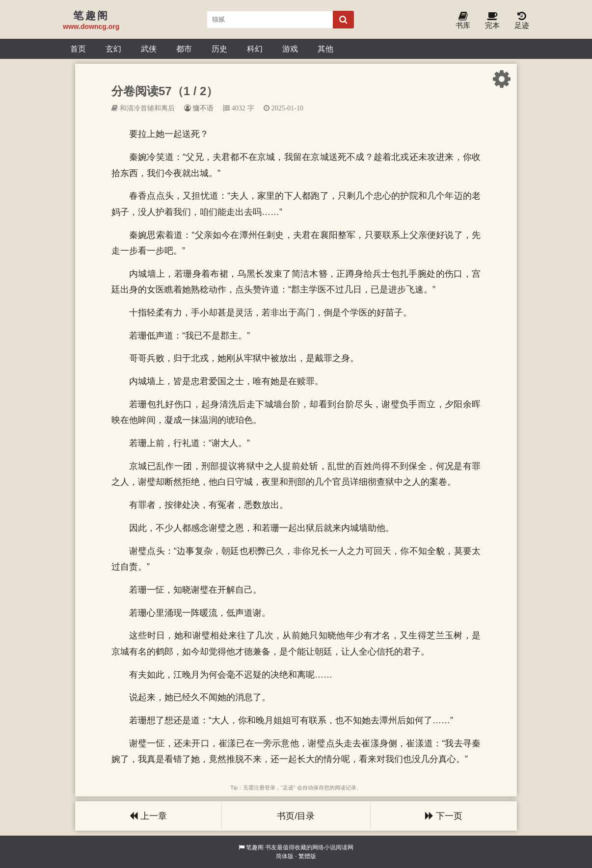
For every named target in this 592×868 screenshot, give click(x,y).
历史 (219, 49)
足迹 (522, 21)
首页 (78, 49)
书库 (463, 21)
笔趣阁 (255, 847)
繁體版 (307, 856)
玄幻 (113, 49)
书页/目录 (296, 816)
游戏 (290, 49)
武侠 (149, 49)
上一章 (148, 816)
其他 (325, 49)
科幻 (255, 49)
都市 (184, 49)
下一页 (444, 816)
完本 (492, 21)
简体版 (285, 856)
